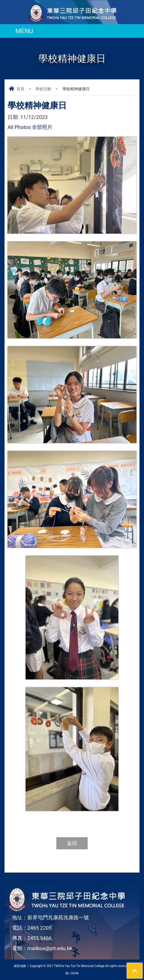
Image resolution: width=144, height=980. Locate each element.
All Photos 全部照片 (30, 127)
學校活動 (43, 89)
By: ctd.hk (72, 973)
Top (142, 967)
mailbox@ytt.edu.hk (50, 948)
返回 (72, 843)
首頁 (20, 89)
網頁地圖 (20, 966)
